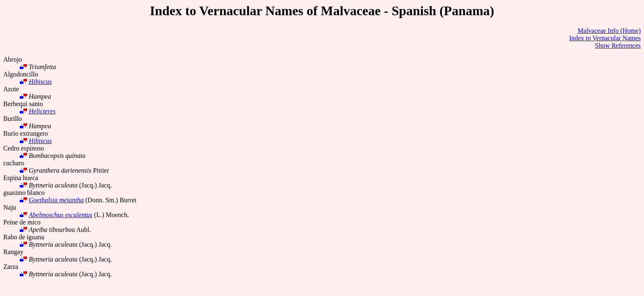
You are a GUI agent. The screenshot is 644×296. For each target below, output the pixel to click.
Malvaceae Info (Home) (609, 31)
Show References (618, 45)
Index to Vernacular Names (605, 38)
